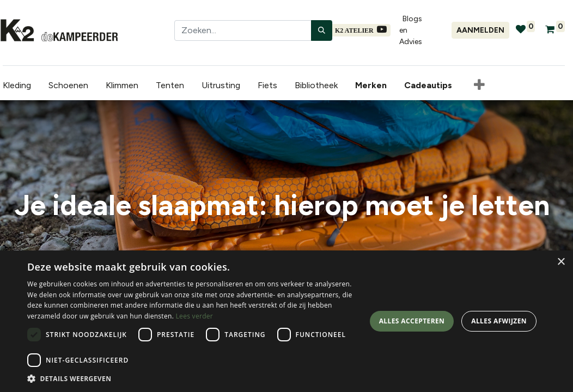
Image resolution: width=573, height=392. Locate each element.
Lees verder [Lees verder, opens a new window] (195, 316)
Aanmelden (480, 30)
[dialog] (286, 321)
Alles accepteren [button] (412, 321)
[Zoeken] (322, 30)
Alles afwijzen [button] (499, 321)
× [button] (561, 262)
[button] (477, 85)
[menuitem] (370, 85)
